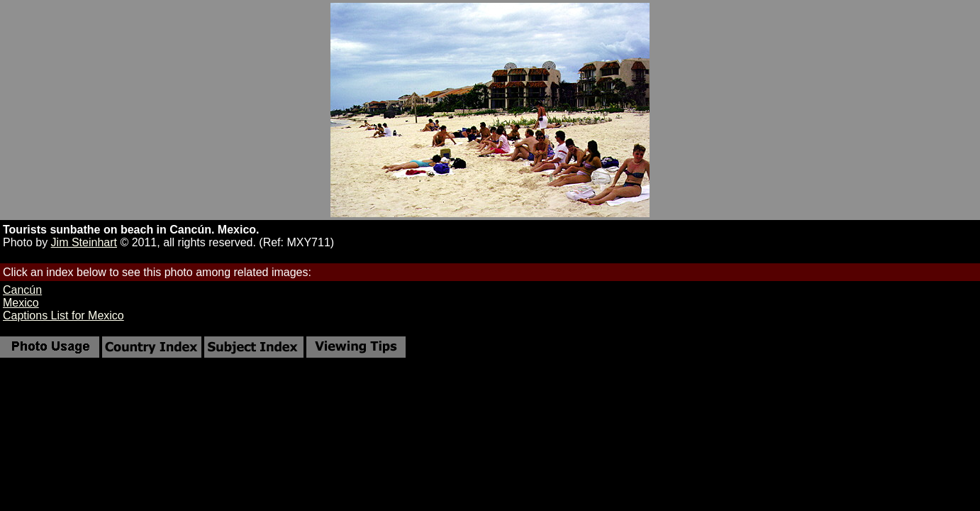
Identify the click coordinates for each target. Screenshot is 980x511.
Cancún (22, 290)
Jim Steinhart (84, 242)
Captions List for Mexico (63, 315)
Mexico (21, 303)
